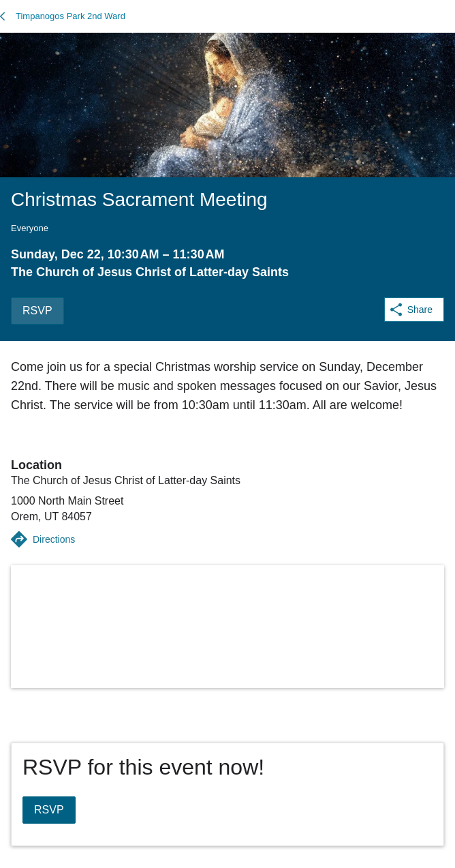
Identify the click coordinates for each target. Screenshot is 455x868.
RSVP (37, 311)
